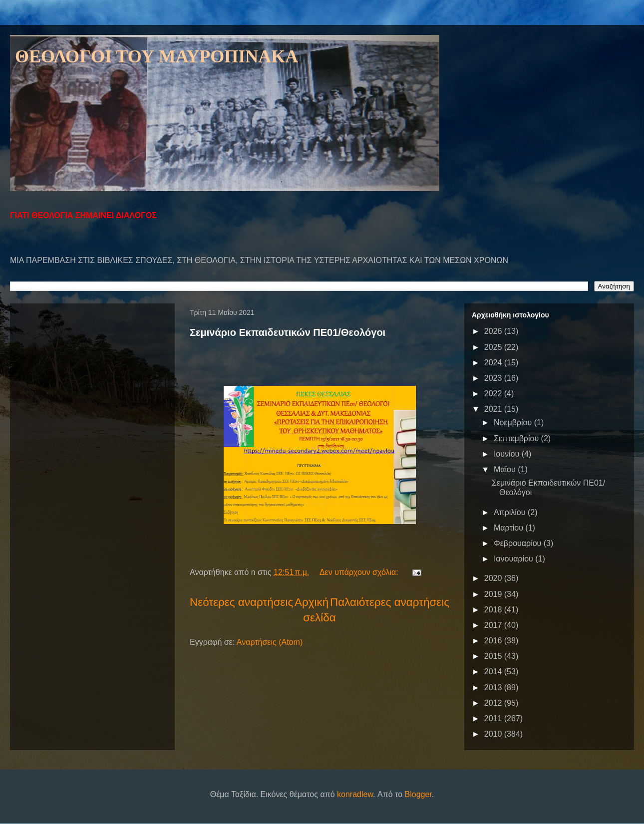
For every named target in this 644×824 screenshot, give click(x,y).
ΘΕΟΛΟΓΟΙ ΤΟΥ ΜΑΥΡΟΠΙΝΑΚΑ (157, 56)
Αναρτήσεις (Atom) (270, 642)
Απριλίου (511, 512)
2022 (494, 394)
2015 (494, 656)
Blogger (418, 794)
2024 (494, 363)
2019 (494, 594)
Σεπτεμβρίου (517, 438)
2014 (494, 672)
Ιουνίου (508, 454)
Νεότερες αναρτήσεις (241, 602)
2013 (494, 687)
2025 (494, 347)
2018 (494, 610)
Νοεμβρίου (514, 422)
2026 (494, 331)
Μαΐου (506, 469)
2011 (494, 718)
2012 (494, 703)
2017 (494, 625)
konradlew (355, 794)
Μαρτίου (509, 528)
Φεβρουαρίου (519, 543)
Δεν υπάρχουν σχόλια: (360, 572)
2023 (494, 378)
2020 (494, 578)
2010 (494, 734)
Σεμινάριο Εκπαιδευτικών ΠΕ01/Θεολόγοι (288, 332)
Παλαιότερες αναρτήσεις (390, 602)
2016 (494, 641)
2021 (494, 409)
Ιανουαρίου (514, 559)
